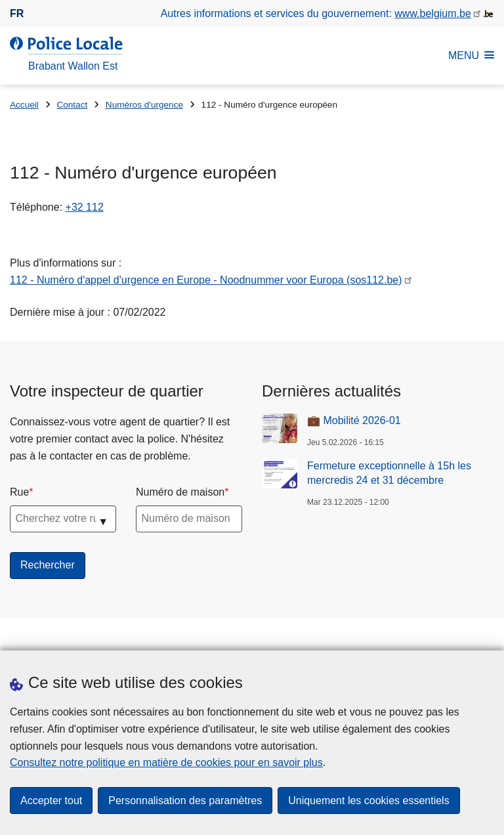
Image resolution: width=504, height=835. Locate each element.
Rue (19, 492)
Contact (72, 105)
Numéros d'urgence (144, 105)
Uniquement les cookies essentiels (368, 801)
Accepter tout (51, 801)
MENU (471, 55)
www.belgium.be (433, 13)
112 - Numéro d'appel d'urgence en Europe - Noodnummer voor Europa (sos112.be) (206, 280)
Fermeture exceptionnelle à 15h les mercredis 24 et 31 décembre (389, 473)
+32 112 (85, 207)
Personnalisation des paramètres (185, 801)
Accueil (24, 105)
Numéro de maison (180, 492)
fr (17, 13)
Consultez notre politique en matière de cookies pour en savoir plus (166, 762)
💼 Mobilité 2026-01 (354, 420)
